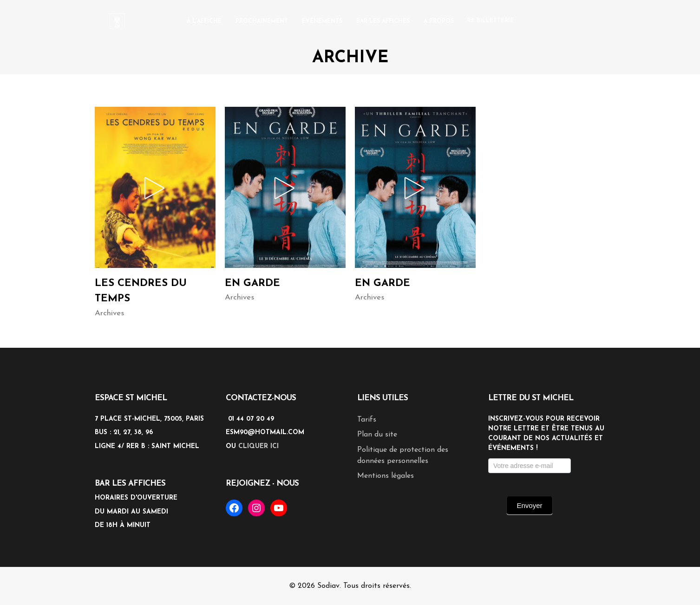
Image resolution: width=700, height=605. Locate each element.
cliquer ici (258, 446)
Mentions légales (386, 476)
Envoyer (529, 505)
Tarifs (367, 420)
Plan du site (377, 435)
